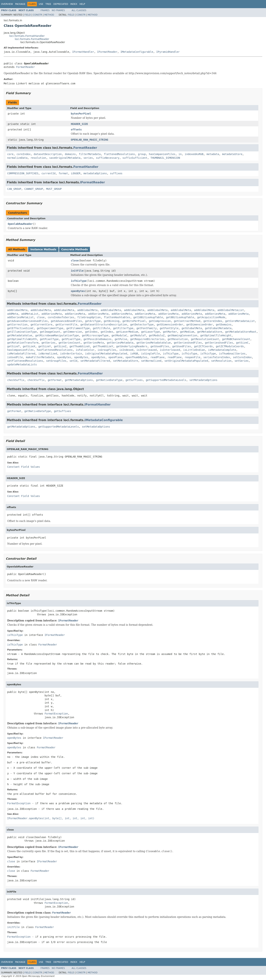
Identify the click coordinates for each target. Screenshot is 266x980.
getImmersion (73, 332)
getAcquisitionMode (211, 317)
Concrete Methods (75, 249)
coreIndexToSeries (61, 317)
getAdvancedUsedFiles (66, 321)
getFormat (55, 380)
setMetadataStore (126, 361)
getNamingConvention (182, 335)
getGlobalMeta (192, 328)
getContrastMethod (187, 321)
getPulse (121, 339)
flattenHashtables (117, 317)
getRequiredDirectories (147, 339)
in (180, 154)
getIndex (91, 332)
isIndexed (126, 350)
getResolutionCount (205, 339)
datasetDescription (48, 154)
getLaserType (150, 332)
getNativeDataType (109, 380)
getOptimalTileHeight (216, 335)
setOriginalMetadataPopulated (186, 361)
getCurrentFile (66, 325)
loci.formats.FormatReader (32, 39)
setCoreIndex (242, 357)
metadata (213, 154)
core (10, 154)
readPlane (157, 357)
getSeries (48, 343)
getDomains (224, 325)
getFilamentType (78, 328)
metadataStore (232, 154)
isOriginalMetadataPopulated (106, 354)
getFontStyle (169, 328)
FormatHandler (86, 167)
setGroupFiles (56, 361)
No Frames (58, 10)
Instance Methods (43, 249)
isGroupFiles (107, 350)
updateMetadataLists (22, 364)
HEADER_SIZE (80, 124)
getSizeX (29, 346)
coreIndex (24, 154)
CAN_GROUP (14, 189)
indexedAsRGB (194, 154)
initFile (77, 271)
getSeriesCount (69, 343)
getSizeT (13, 346)
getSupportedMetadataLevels (166, 380)
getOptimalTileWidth (22, 339)
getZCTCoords (203, 346)
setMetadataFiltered (95, 361)
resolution (38, 158)
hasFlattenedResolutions (55, 350)
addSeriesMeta (52, 314)
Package (20, 4)
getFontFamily (147, 328)
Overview (7, 4)
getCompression (160, 321)
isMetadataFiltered (21, 354)
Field (28, 15)
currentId (48, 173)
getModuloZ (157, 335)
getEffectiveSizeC (20, 328)
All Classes (79, 10)
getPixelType (49, 339)
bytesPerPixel (81, 114)
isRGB (134, 354)
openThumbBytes (137, 357)
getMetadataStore (210, 332)
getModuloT (138, 335)
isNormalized (48, 354)
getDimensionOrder (170, 325)
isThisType (79, 281)
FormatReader (25, 67)
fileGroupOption (89, 317)
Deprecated (61, 4)
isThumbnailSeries (232, 354)
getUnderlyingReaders (132, 346)
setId (73, 361)
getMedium (187, 332)
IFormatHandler (83, 52)
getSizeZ (60, 346)
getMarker (170, 332)
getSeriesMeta (94, 343)
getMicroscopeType (95, 335)
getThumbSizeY (103, 346)
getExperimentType (50, 328)
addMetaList (30, 314)
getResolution (178, 339)
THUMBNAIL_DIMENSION (165, 158)
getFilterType (123, 328)
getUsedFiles (160, 346)
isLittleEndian (194, 350)
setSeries (242, 361)
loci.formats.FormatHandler (27, 36)
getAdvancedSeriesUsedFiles (27, 321)
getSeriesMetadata (120, 343)
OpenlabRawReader (20, 224)
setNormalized (151, 361)
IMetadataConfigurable (137, 52)
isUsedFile (15, 357)
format (63, 173)
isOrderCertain (71, 354)
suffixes (116, 173)
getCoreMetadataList (240, 321)
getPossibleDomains (98, 339)
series (88, 158)
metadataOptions (95, 173)
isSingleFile (150, 354)
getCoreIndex (213, 321)
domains (70, 154)
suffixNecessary (108, 158)
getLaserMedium (127, 332)
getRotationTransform (23, 343)
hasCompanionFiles (162, 154)
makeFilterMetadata (40, 357)
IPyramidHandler (168, 52)
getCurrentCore (41, 325)
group (142, 154)
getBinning (112, 321)
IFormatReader (107, 52)
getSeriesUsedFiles (188, 343)
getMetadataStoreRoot (241, 332)
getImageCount (50, 332)
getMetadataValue (20, 335)
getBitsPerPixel (134, 321)
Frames (45, 10)
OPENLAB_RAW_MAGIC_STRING (90, 140)
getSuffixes (134, 380)
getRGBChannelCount (236, 339)
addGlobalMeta (17, 310)
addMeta (13, 314)
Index (74, 4)
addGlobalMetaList (231, 310)
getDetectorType (142, 325)
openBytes (78, 291)
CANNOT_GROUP (34, 189)
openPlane (115, 357)
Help (82, 4)
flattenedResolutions (119, 154)
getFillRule (102, 328)
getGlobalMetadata (218, 328)
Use (41, 4)
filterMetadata (90, 154)
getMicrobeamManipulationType (57, 335)
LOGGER (76, 173)
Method (49, 15)
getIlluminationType (22, 332)
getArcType (93, 321)
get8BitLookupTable (180, 317)
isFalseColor (85, 350)
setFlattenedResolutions (25, 361)
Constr (37, 15)
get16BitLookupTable (148, 317)
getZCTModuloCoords (230, 346)
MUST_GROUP (54, 189)
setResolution (221, 361)
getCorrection (17, 325)
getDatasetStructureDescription (104, 325)
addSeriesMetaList (20, 317)
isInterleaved (147, 350)
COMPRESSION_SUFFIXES (23, 173)
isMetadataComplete (222, 350)
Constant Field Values (24, 467)
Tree (48, 4)
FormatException (56, 714)
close (75, 260)
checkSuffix (16, 380)
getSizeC (242, 343)
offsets (76, 130)
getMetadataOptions (79, 380)
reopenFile (192, 357)
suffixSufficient (135, 158)
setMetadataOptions (203, 380)
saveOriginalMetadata (65, 158)
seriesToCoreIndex (217, 357)
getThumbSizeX (80, 346)
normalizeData (17, 158)
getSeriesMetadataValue (154, 343)
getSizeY (45, 346)
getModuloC (119, 335)
